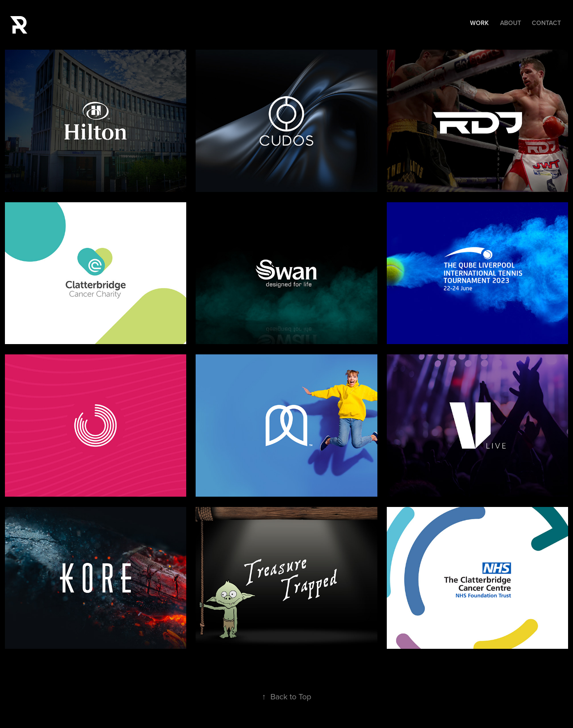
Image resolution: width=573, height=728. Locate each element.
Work (479, 23)
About (511, 23)
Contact (546, 23)
